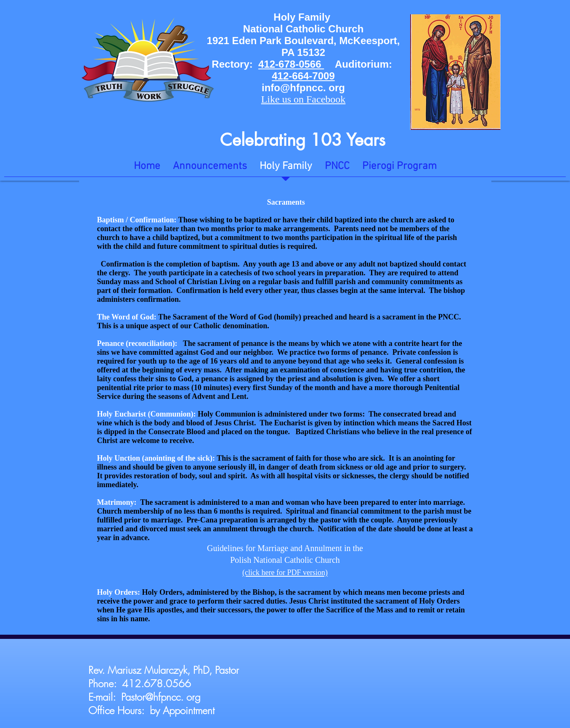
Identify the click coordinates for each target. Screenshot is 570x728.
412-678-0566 (291, 64)
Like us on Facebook (304, 99)
